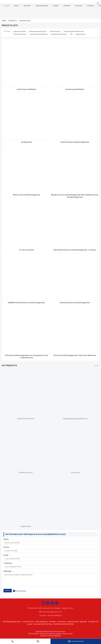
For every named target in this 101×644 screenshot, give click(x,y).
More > (97, 365)
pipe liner (84, 622)
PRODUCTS (13, 21)
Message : (8, 571)
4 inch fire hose (28, 622)
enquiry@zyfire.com (54, 612)
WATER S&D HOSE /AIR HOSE (64, 624)
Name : (6, 539)
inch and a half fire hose (43, 624)
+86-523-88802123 (54, 616)
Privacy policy (21, 591)
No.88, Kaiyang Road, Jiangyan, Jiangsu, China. (55, 608)
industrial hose (25, 21)
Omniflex (52, 622)
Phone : (7, 547)
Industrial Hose (73, 622)
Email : (7, 555)
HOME (4, 21)
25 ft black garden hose (12, 622)
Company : (8, 563)
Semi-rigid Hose (41, 622)
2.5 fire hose (62, 622)
